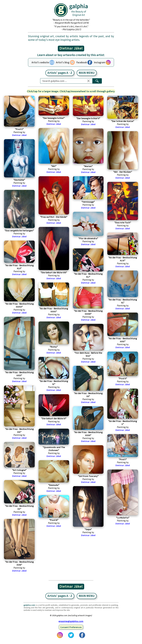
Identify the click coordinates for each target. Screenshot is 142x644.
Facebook (82, 62)
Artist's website (40, 62)
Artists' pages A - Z (60, 73)
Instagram (100, 62)
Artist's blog (63, 62)
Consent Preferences (71, 627)
